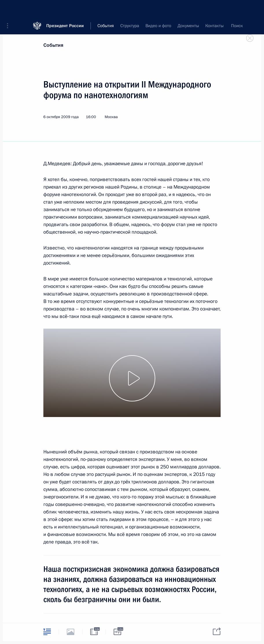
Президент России (65, 9)
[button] (10, 9)
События (53, 45)
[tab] (47, 632)
